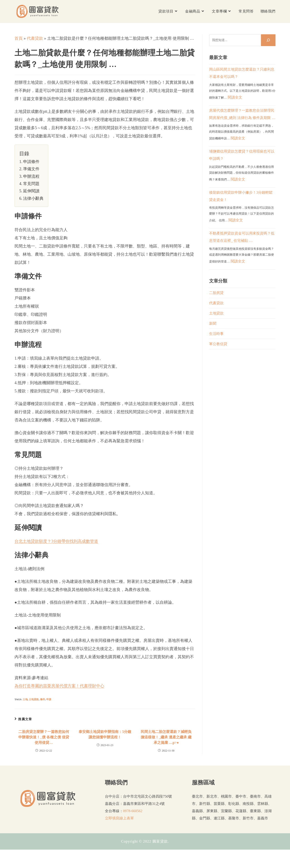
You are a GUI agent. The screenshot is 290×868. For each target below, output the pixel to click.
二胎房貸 (216, 293)
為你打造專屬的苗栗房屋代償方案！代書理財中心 (59, 686)
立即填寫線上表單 (119, 818)
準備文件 (31, 169)
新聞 (213, 323)
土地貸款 (34, 699)
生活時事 (216, 334)
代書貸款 (35, 38)
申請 (49, 699)
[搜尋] (268, 40)
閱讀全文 (235, 97)
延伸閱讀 (31, 191)
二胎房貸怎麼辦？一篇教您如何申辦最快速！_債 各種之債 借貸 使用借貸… (44, 737)
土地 (25, 699)
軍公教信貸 (218, 344)
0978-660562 (133, 811)
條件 (43, 699)
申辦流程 (31, 176)
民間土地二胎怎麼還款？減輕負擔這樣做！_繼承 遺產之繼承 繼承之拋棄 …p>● (166, 737)
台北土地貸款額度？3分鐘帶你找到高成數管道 (56, 541)
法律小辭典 (33, 198)
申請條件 (31, 162)
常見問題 (31, 184)
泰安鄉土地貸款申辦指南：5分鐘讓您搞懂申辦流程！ (105, 734)
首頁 (19, 38)
